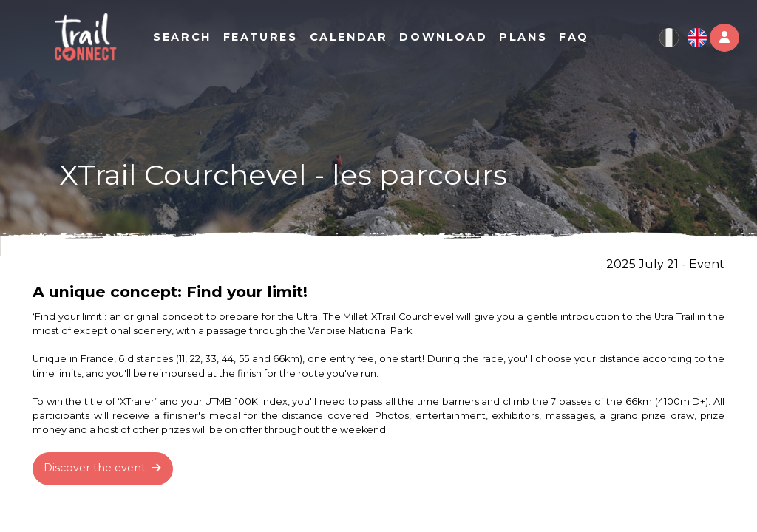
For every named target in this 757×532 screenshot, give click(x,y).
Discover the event (102, 468)
